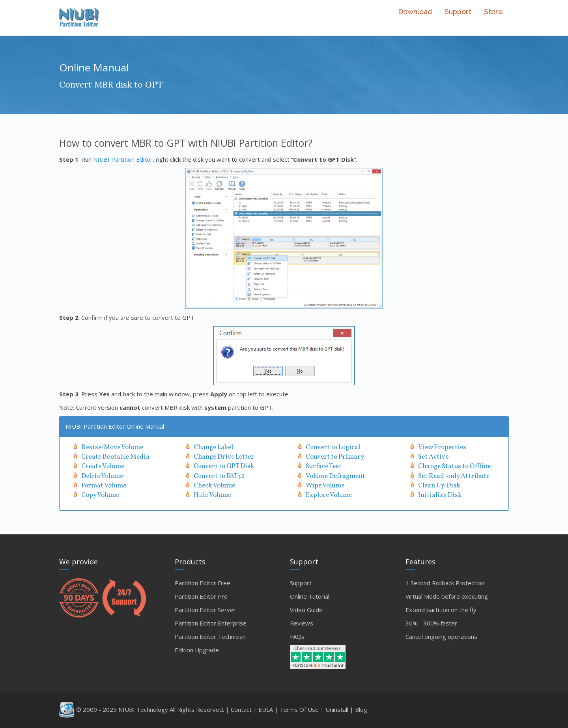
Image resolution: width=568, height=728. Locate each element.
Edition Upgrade (197, 650)
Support (458, 12)
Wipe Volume (325, 486)
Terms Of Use (299, 709)
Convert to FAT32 (219, 476)
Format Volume (104, 486)
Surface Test (324, 466)
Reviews (302, 623)
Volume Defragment (335, 476)
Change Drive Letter (224, 457)
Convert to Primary (335, 457)
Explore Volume (329, 495)
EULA (266, 709)
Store (493, 12)
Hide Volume (212, 495)
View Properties (442, 447)
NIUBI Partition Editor (123, 159)
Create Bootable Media (115, 457)
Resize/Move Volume (112, 447)
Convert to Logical (333, 447)
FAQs (297, 637)
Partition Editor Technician (210, 637)
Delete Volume (102, 476)
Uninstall (337, 709)
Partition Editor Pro (201, 596)
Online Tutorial (310, 596)
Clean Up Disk (439, 486)
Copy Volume (100, 495)
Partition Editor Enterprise (211, 623)
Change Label (213, 447)
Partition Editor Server (205, 610)
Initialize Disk (440, 495)
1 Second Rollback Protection (445, 583)
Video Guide (306, 610)
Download (415, 12)
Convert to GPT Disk (224, 466)
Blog (361, 709)
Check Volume (214, 486)
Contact (241, 709)
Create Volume (103, 466)
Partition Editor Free (203, 583)
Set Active (433, 457)
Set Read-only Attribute (454, 476)
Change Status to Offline (454, 466)
